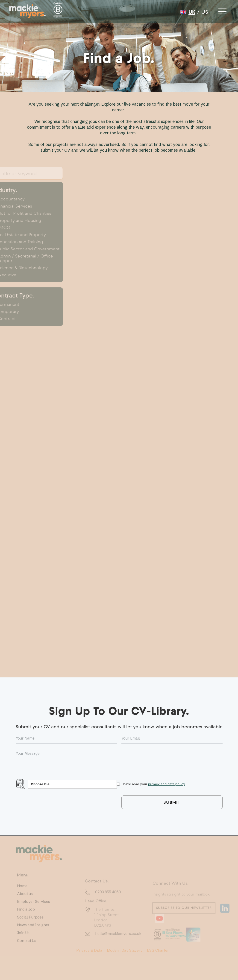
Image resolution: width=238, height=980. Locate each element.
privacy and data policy (167, 784)
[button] (222, 10)
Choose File (40, 784)
